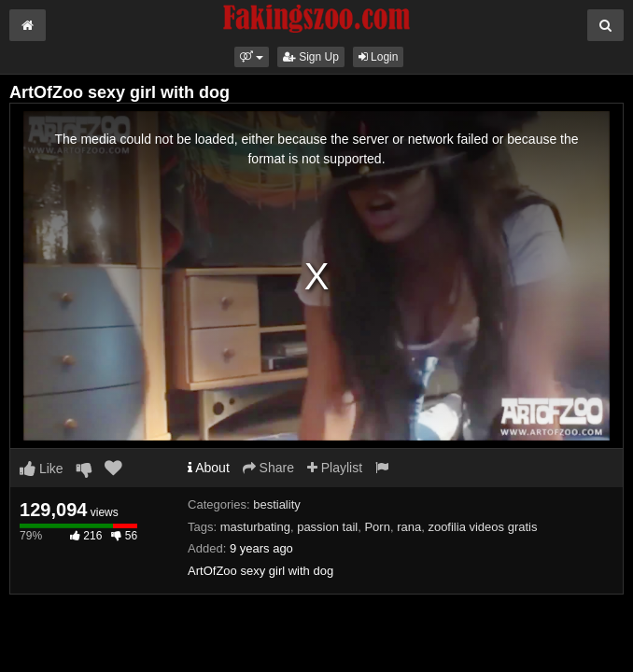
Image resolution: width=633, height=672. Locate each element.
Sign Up (311, 57)
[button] (252, 57)
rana (409, 527)
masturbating (255, 527)
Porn (377, 527)
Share (268, 468)
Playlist (335, 468)
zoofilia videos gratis (482, 527)
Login (379, 57)
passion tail (327, 527)
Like (42, 469)
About (209, 468)
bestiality (277, 504)
